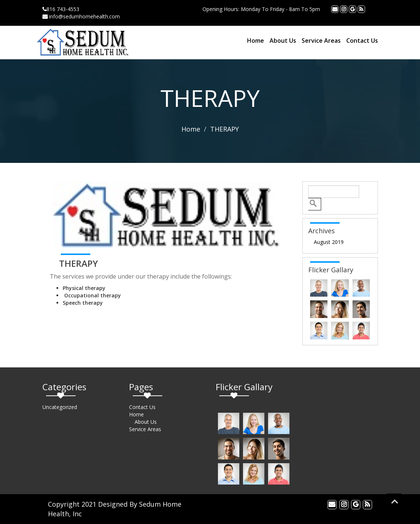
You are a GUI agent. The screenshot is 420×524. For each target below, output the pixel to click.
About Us (283, 41)
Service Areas (321, 41)
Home (256, 41)
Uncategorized (60, 407)
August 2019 (329, 242)
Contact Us (362, 41)
